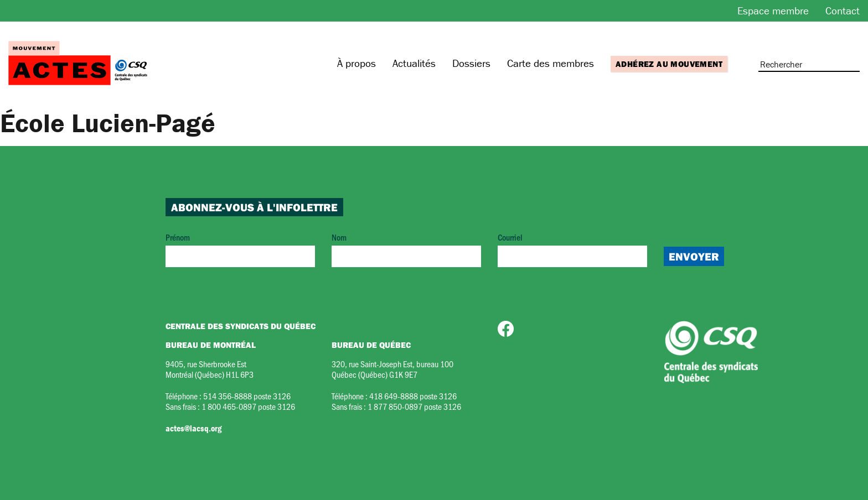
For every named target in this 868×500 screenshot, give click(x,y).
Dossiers (471, 63)
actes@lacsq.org (193, 428)
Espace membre (773, 11)
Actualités (414, 63)
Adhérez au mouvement (669, 64)
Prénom (240, 249)
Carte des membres (551, 63)
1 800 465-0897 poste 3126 (248, 406)
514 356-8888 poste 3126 (247, 396)
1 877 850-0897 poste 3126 (414, 406)
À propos (356, 63)
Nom (406, 249)
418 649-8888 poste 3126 (413, 396)
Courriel (572, 249)
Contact (843, 11)
